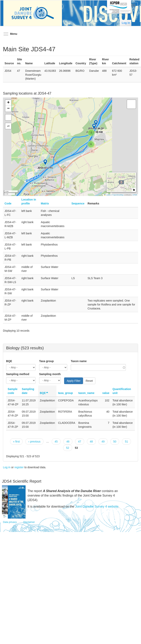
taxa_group (65, 393)
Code (8, 203)
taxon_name (86, 393)
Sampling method (18, 374)
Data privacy (10, 522)
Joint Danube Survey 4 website (97, 506)
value (106, 393)
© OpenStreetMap (118, 195)
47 (80, 442)
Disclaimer (29, 522)
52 (68, 448)
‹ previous (34, 442)
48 (91, 442)
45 (56, 442)
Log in (126, 23)
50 (115, 442)
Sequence (78, 203)
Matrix (45, 203)
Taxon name (79, 361)
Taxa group (46, 361)
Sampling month (50, 374)
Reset (89, 381)
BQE (9, 361)
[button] (91, 144)
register (19, 467)
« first (16, 442)
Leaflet (107, 195)
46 (68, 442)
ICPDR (135, 195)
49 (103, 442)
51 (126, 442)
